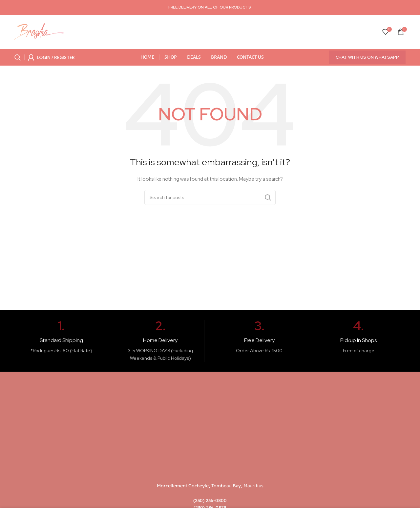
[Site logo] (39, 31)
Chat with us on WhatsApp (367, 57)
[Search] (18, 57)
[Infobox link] (61, 337)
